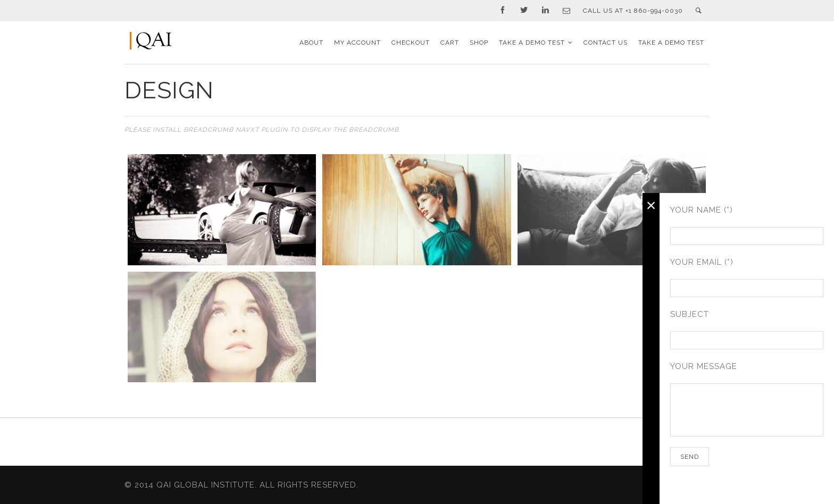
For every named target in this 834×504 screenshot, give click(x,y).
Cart (450, 43)
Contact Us (606, 43)
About (311, 43)
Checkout (411, 43)
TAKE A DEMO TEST (532, 43)
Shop (479, 43)
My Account (357, 43)
